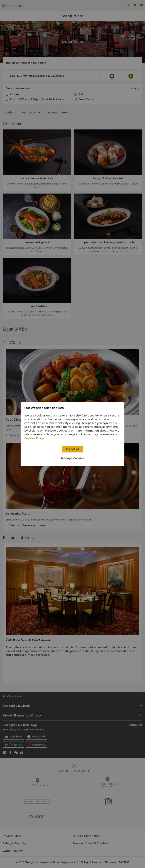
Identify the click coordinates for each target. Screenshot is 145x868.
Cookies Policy (34, 438)
